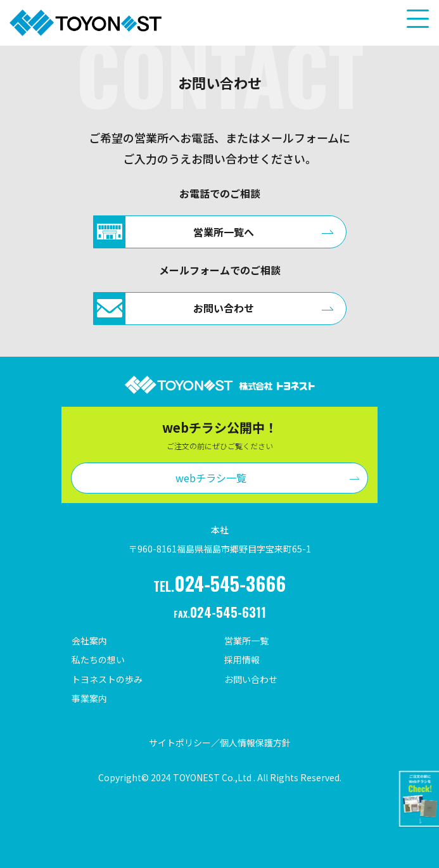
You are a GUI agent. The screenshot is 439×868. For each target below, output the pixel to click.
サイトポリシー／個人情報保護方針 (220, 743)
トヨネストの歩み (107, 679)
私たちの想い (98, 660)
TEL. (220, 583)
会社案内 (89, 641)
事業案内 (89, 698)
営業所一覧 (246, 641)
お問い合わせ (251, 679)
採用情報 (242, 660)
